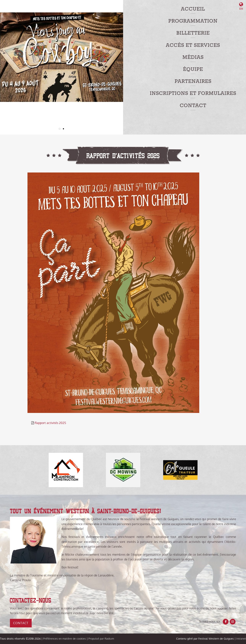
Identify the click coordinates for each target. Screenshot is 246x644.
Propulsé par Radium (101, 639)
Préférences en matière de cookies (65, 639)
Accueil (193, 9)
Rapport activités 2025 (50, 423)
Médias (193, 57)
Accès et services (193, 45)
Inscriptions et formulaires (193, 93)
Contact (193, 106)
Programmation (193, 21)
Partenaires (193, 81)
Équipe (193, 69)
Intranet (241, 639)
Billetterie (193, 33)
